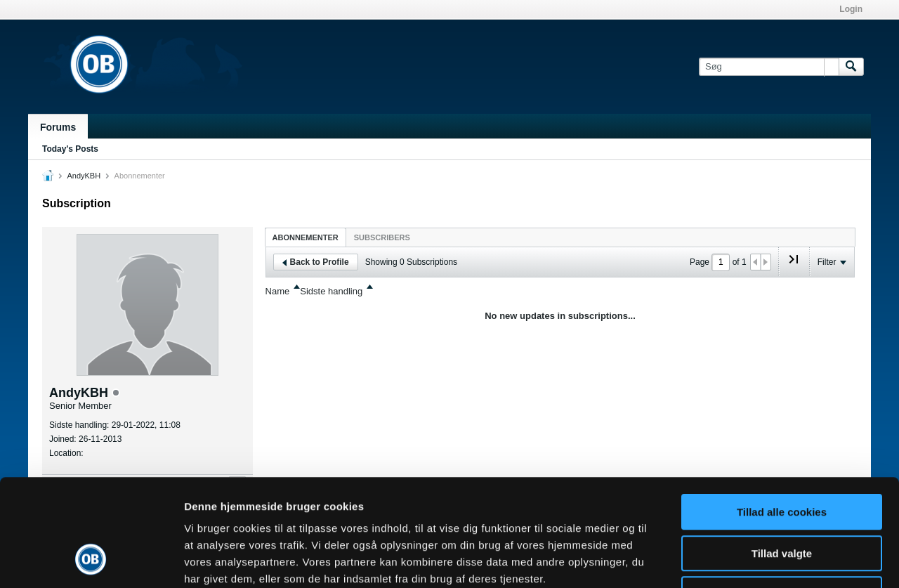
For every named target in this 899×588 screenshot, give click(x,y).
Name (278, 291)
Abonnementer (306, 237)
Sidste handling (331, 291)
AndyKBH (84, 176)
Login (851, 9)
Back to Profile (316, 262)
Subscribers (382, 237)
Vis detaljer (730, 560)
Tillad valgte (782, 458)
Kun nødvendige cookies (782, 498)
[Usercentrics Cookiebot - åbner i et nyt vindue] (91, 561)
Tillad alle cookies (782, 416)
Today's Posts (70, 149)
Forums (58, 127)
